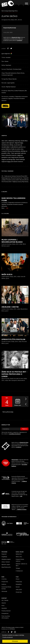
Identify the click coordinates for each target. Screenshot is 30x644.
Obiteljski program (6, 559)
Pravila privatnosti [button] (8, 637)
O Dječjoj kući (19, 571)
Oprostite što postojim (13, 339)
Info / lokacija (5, 600)
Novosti (18, 587)
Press (3, 606)
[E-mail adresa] (11, 429)
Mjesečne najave (6, 565)
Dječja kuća (19, 554)
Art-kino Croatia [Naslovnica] (11, 627)
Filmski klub (15, 460)
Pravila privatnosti (6, 611)
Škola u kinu (19, 557)
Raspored (4, 554)
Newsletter (4, 608)
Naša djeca (7, 274)
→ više (6, 208)
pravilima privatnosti (15, 434)
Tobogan (18, 568)
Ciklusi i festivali (6, 562)
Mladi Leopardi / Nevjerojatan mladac (12, 241)
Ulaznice (4, 603)
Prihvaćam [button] (15, 641)
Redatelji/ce (19, 584)
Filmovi (18, 579)
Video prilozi (19, 590)
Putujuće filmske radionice (20, 560)
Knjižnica (4, 584)
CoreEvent (20, 40)
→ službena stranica (21, 509)
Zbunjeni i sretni (10, 307)
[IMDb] (5, 106)
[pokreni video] (15, 122)
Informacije (4, 591)
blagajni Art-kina (16, 37)
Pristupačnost (5, 613)
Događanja (4, 557)
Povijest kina (5, 582)
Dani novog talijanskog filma (10, 11)
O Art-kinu (4, 579)
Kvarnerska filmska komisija (6, 588)
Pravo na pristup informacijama (6, 617)
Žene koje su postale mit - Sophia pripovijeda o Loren (14, 374)
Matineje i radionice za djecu (21, 565)
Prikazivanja (19, 582)
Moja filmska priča (6, 567)
